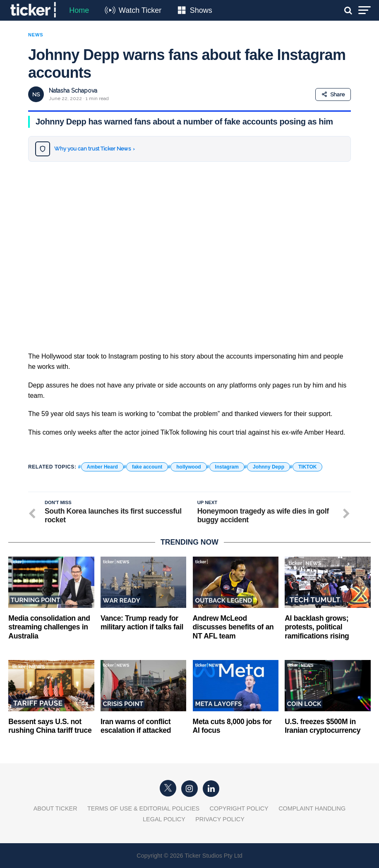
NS (36, 94)
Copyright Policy (239, 808)
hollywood (188, 467)
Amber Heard (102, 467)
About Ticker (55, 808)
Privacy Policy (220, 819)
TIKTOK (307, 467)
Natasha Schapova (73, 91)
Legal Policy (164, 819)
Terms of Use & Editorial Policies (143, 808)
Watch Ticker (140, 10)
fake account (147, 467)
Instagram (227, 467)
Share (333, 94)
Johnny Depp (269, 467)
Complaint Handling (312, 808)
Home (79, 10)
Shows (201, 10)
